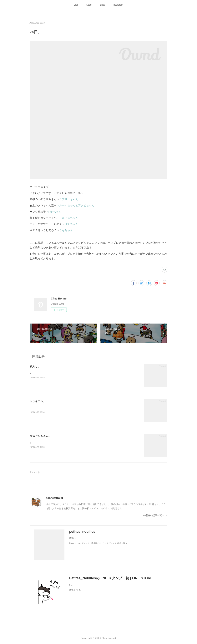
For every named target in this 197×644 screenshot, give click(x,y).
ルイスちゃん (70, 218)
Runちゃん (55, 212)
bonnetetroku (54, 498)
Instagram (118, 5)
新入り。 (35, 366)
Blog (76, 5)
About (89, 5)
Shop (103, 5)
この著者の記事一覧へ (154, 515)
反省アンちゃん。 (40, 436)
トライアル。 (38, 401)
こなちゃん (66, 230)
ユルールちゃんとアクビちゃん (75, 205)
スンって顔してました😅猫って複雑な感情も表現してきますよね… (65, 443)
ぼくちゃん (71, 224)
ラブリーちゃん (69, 199)
